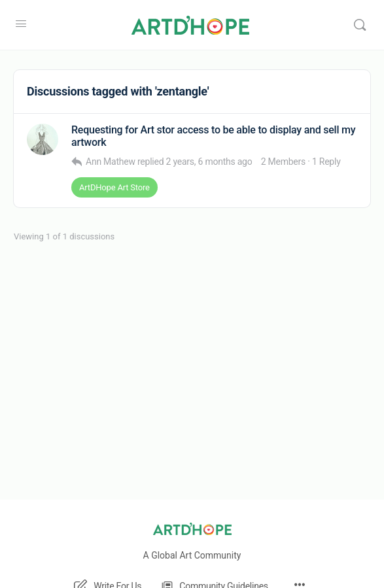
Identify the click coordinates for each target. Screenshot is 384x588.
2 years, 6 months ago (209, 162)
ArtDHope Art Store (114, 187)
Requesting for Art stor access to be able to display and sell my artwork (213, 136)
